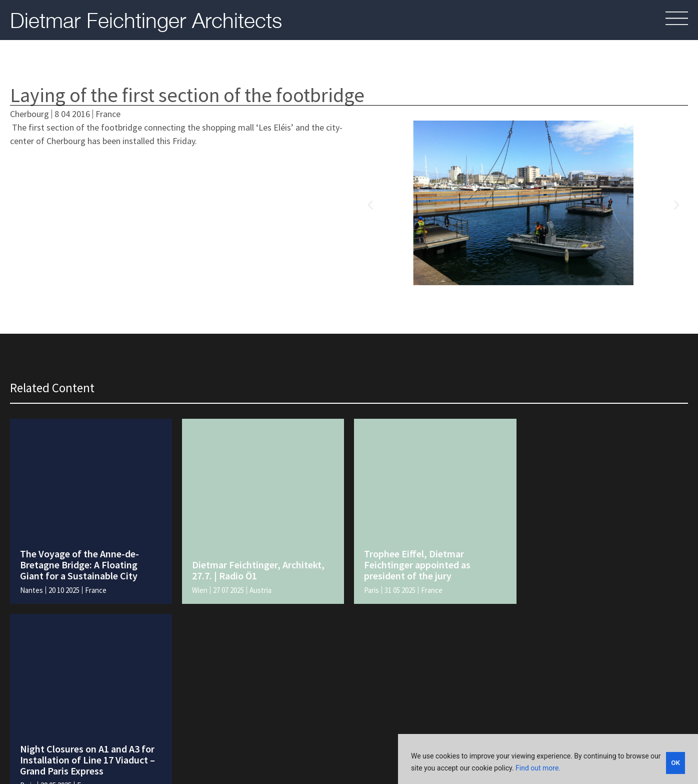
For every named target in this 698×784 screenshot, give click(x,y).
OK (676, 762)
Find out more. (538, 768)
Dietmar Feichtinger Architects (146, 20)
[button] (370, 205)
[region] (548, 759)
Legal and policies (446, 732)
